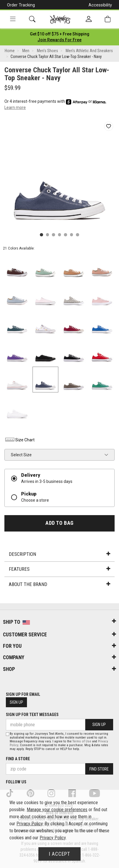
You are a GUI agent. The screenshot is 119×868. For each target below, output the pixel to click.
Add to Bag (59, 523)
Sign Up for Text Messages (32, 715)
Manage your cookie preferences (57, 810)
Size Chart (19, 440)
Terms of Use (82, 741)
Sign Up (16, 702)
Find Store (99, 769)
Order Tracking (21, 5)
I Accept (59, 854)
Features (59, 569)
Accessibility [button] (100, 5)
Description (59, 554)
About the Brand (59, 584)
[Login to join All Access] (60, 34)
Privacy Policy (29, 824)
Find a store (18, 759)
